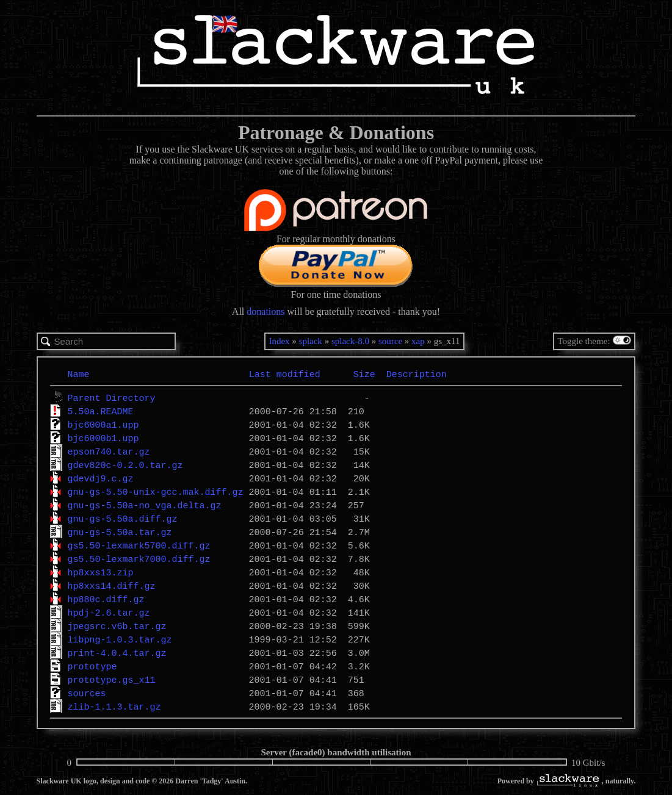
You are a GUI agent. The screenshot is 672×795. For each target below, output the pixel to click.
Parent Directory (112, 398)
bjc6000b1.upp (103, 438)
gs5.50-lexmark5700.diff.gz (139, 545)
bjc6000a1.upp (103, 425)
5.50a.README (101, 411)
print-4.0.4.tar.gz (117, 653)
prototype (92, 666)
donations (266, 311)
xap (418, 341)
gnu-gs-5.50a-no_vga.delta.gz (145, 505)
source (390, 341)
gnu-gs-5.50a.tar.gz (120, 532)
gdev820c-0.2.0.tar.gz (125, 465)
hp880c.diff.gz (106, 599)
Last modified (285, 374)
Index (279, 341)
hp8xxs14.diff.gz (112, 586)
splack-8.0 (350, 341)
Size (364, 374)
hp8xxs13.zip (101, 572)
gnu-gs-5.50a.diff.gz (123, 519)
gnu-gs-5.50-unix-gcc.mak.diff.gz (156, 492)
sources (87, 693)
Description (417, 374)
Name (79, 374)
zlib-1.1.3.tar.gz (114, 707)
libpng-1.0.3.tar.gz (120, 639)
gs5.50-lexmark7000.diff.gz (139, 559)
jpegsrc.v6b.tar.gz (117, 626)
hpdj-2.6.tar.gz (109, 613)
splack (311, 341)
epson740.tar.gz (109, 451)
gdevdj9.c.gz (101, 478)
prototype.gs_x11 (112, 680)
